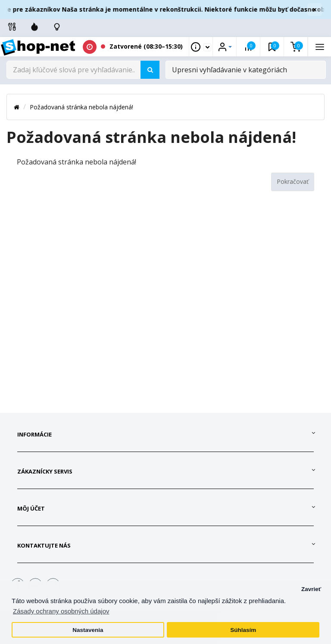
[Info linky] (12, 27)
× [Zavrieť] (315, 9)
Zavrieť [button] (311, 589)
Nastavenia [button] (88, 630)
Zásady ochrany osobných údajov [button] (61, 611)
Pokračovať (293, 181)
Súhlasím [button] (243, 630)
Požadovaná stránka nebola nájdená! (81, 107)
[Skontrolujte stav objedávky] (57, 27)
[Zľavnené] (34, 27)
